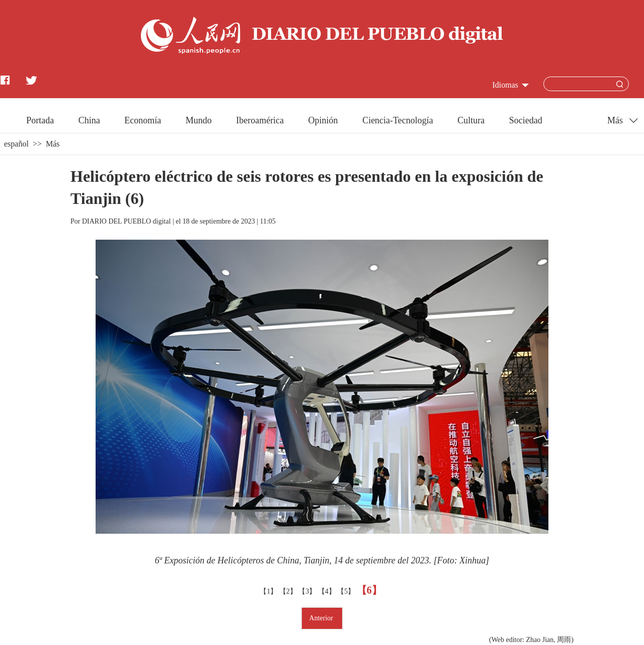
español (16, 144)
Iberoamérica (260, 120)
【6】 (371, 590)
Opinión (323, 120)
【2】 (289, 591)
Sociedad (526, 120)
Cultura (471, 120)
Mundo (199, 120)
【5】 (347, 591)
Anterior (322, 618)
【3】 (308, 591)
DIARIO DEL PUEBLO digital (126, 221)
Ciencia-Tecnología (398, 120)
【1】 (269, 591)
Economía (143, 120)
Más (53, 144)
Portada (40, 120)
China (89, 120)
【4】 (328, 591)
